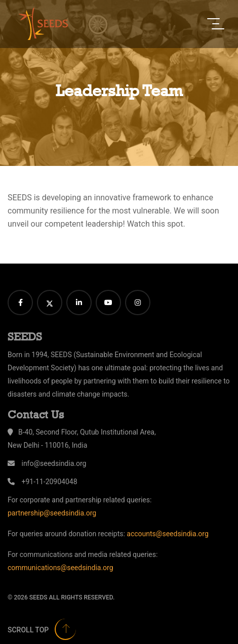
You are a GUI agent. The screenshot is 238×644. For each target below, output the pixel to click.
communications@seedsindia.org (61, 568)
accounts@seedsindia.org (167, 534)
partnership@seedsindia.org (52, 513)
